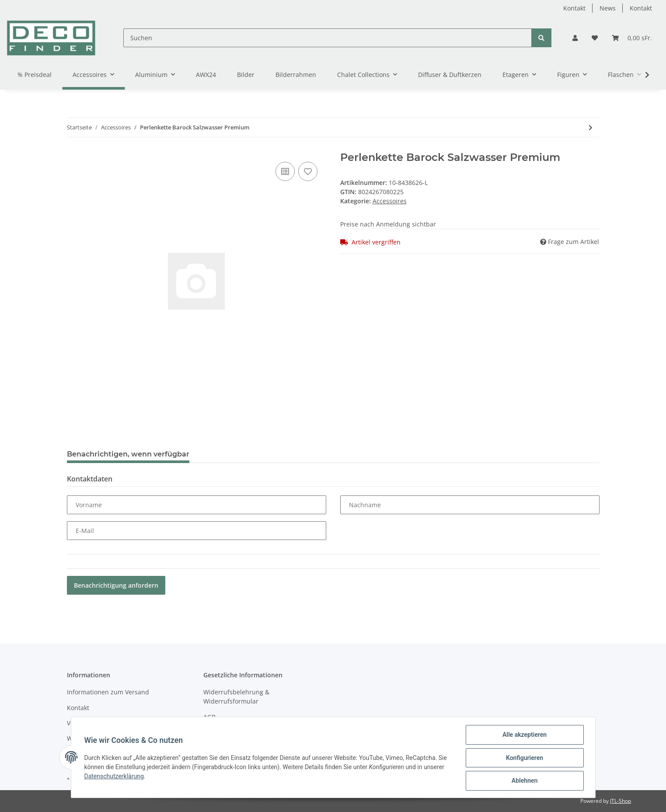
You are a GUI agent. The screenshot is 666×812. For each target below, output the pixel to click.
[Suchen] (328, 38)
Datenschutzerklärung (115, 777)
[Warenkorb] (632, 38)
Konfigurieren (524, 758)
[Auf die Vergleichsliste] (285, 171)
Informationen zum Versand (108, 692)
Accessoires (390, 201)
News (608, 8)
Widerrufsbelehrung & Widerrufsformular (236, 697)
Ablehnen (524, 781)
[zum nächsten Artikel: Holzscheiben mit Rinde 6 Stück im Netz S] (591, 127)
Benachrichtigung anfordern (116, 585)
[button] (575, 38)
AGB (209, 717)
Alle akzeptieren (524, 735)
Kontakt (574, 8)
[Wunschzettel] (595, 38)
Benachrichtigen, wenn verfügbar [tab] (128, 454)
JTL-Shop (621, 801)
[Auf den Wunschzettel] (308, 171)
